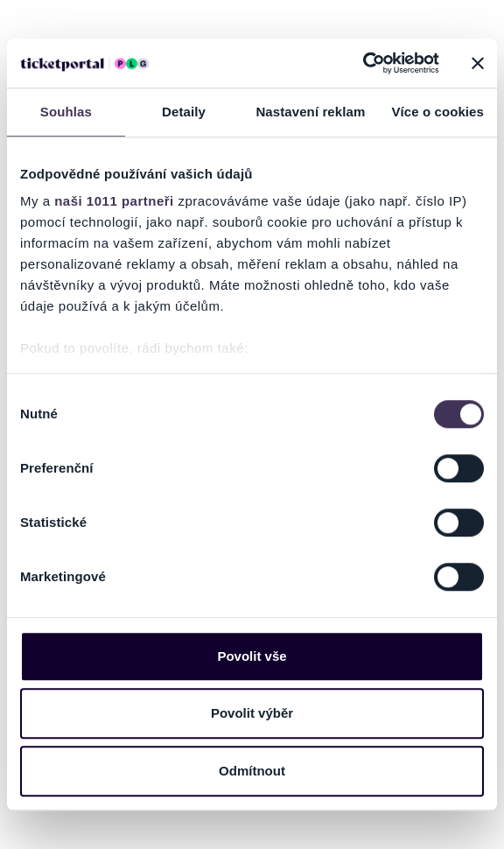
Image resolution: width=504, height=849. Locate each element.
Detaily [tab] (184, 112)
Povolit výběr (252, 713)
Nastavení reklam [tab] (310, 112)
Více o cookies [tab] (437, 112)
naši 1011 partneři (114, 201)
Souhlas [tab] (66, 112)
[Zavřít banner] (478, 63)
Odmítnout (252, 771)
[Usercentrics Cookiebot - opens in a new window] (363, 63)
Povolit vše (252, 656)
